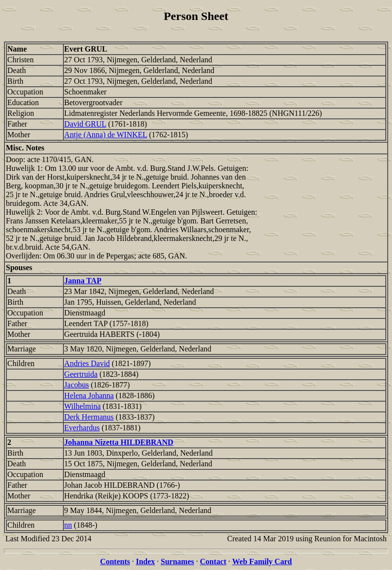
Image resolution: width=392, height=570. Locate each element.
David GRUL (85, 124)
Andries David (87, 363)
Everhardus (82, 428)
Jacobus (77, 385)
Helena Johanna (89, 395)
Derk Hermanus (89, 417)
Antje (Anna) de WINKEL (106, 135)
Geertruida (81, 374)
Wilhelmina (83, 406)
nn (68, 525)
